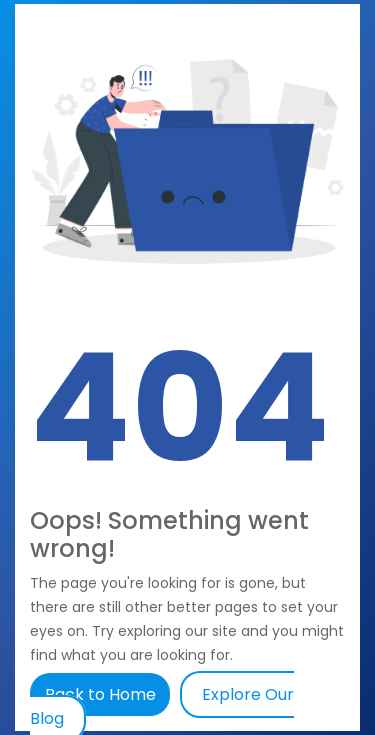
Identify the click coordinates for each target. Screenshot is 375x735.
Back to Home (102, 694)
